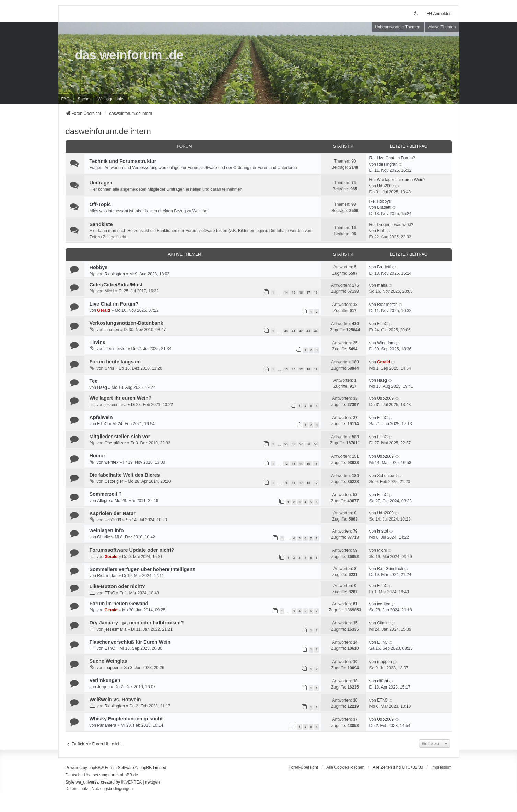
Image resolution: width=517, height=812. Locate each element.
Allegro (103, 501)
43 (308, 331)
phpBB (94, 768)
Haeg (102, 387)
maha (382, 285)
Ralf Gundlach (390, 569)
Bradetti (384, 207)
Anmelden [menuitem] (439, 14)
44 (316, 331)
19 (316, 369)
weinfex (112, 462)
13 (293, 463)
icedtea (384, 604)
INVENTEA (131, 782)
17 (308, 292)
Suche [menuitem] (84, 99)
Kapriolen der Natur (113, 513)
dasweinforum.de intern (108, 131)
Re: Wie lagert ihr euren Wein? (398, 180)
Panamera (107, 725)
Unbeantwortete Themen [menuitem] (398, 27)
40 (286, 331)
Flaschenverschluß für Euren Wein (130, 642)
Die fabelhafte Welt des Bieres (125, 475)
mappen (112, 668)
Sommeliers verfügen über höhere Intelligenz (142, 569)
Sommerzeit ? (106, 494)
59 (316, 444)
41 (293, 331)
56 (293, 444)
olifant (383, 681)
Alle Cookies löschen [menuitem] (345, 767)
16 (301, 292)
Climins (384, 623)
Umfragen (101, 183)
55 (286, 444)
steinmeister (116, 349)
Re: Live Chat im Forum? (392, 158)
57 (301, 444)
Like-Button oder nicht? (117, 586)
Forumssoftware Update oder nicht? (132, 550)
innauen (112, 330)
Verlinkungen (105, 680)
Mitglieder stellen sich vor (120, 437)
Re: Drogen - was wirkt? (391, 225)
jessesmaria (116, 405)
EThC (382, 324)
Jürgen (103, 687)
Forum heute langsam (115, 362)
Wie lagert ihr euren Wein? (121, 398)
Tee (94, 381)
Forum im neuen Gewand (119, 604)
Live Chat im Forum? (114, 304)
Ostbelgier (114, 481)
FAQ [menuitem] (66, 99)
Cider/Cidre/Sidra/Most (116, 285)
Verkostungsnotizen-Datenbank (126, 323)
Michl (109, 291)
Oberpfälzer (115, 443)
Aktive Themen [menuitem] (442, 27)
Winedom (386, 343)
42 (301, 331)
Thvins (97, 342)
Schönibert (387, 476)
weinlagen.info (107, 530)
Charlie (104, 537)
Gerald (104, 310)
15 (293, 292)
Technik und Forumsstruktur (123, 161)
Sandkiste (101, 224)
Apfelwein (101, 417)
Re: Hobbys (380, 201)
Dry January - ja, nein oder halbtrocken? (137, 623)
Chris (109, 368)
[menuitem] (111, 99)
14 (286, 292)
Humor (97, 456)
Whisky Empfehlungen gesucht (126, 719)
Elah (381, 231)
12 (286, 463)
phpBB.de (129, 775)
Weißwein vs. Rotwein (115, 700)
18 (316, 292)
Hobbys (99, 267)
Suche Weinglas (108, 661)
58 (308, 444)
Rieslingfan (387, 164)
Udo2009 (385, 186)
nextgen (152, 782)
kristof (383, 531)
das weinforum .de (129, 55)
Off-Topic (100, 204)
